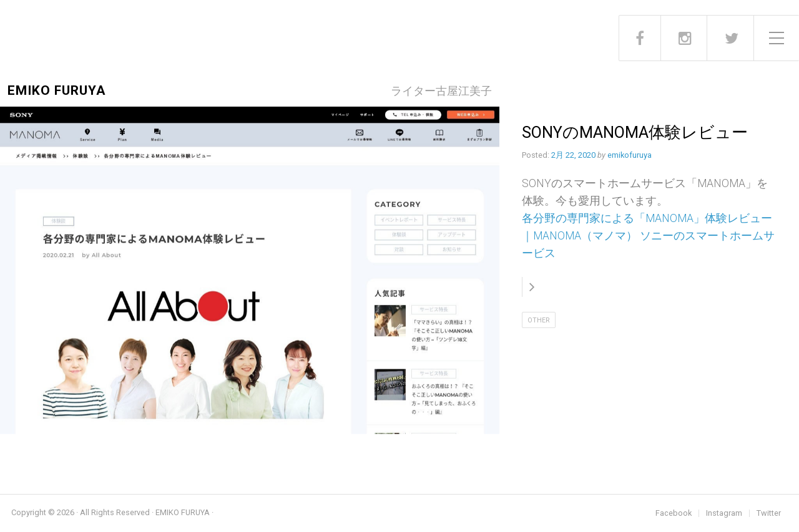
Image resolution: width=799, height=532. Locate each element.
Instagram (724, 514)
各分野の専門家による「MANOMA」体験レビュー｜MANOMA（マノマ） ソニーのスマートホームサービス (648, 236)
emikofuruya (630, 155)
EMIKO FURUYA (56, 91)
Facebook (674, 514)
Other (539, 320)
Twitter (769, 514)
